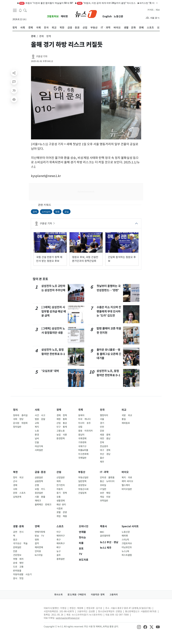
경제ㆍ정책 (62, 415)
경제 (35, 212)
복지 (37, 427)
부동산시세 (83, 489)
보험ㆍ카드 (40, 489)
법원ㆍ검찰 (40, 419)
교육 (37, 423)
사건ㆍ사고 (40, 415)
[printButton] (14, 99)
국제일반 (82, 458)
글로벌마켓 (105, 536)
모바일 (103, 485)
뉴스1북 (125, 551)
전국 (102, 410)
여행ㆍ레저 (18, 559)
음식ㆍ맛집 (18, 578)
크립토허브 (53, 16)
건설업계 (82, 493)
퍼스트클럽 (127, 555)
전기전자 (61, 485)
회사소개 (58, 595)
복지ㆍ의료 (127, 478)
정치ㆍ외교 (18, 478)
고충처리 (114, 595)
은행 (37, 485)
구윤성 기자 (42, 56)
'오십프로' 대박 (50, 371)
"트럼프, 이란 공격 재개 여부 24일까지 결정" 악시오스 (94, 3)
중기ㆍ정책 (62, 493)
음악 (37, 543)
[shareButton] (14, 73)
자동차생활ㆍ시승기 (22, 574)
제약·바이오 (127, 481)
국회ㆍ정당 (18, 419)
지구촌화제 (83, 454)
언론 (15, 551)
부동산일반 (83, 478)
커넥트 (151, 10)
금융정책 (39, 481)
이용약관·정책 (98, 595)
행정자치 (104, 415)
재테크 (38, 501)
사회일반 (39, 450)
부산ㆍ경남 (105, 454)
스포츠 (60, 526)
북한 (15, 472)
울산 (102, 458)
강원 (102, 431)
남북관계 (17, 497)
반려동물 (17, 571)
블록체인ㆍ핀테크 (43, 505)
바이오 (125, 472)
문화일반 (17, 547)
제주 (102, 462)
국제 (81, 410)
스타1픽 (125, 540)
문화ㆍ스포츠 (19, 493)
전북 (102, 442)
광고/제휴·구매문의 (77, 595)
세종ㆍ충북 (105, 435)
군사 (15, 481)
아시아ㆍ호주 (84, 423)
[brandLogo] (86, 14)
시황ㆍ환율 (40, 497)
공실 (67, 212)
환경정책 (61, 439)
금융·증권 (40, 472)
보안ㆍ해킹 (105, 493)
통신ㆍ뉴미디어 (107, 481)
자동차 (60, 489)
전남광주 (104, 446)
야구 (59, 532)
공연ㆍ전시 (18, 532)
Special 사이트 (130, 526)
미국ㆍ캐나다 (84, 419)
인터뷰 (38, 551)
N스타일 (39, 555)
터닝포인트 (127, 547)
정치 (15, 410)
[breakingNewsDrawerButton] (20, 10)
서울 (102, 419)
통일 (124, 419)
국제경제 (82, 439)
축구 (59, 540)
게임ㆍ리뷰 (105, 497)
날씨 (37, 439)
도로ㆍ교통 (18, 567)
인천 (102, 427)
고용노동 (61, 431)
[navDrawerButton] (15, 10)
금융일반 (39, 478)
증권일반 (39, 493)
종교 (15, 540)
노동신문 (118, 16)
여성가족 (39, 446)
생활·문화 (18, 526)
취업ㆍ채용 (62, 516)
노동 (37, 431)
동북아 (81, 415)
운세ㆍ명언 (18, 563)
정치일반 (17, 427)
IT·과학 (104, 472)
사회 (37, 410)
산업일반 (61, 478)
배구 (59, 547)
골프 (59, 555)
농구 (59, 551)
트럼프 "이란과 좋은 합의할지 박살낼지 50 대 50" (34, 3)
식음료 (60, 509)
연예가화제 (40, 532)
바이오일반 (127, 489)
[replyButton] (14, 82)
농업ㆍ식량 (62, 435)
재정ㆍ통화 (62, 419)
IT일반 (103, 489)
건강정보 (17, 555)
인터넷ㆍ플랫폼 (107, 478)
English (107, 16)
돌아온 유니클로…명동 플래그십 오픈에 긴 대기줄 (109, 354)
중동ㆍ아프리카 (85, 431)
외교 (124, 410)
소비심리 (46, 212)
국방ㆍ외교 (127, 415)
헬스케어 (126, 485)
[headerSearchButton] (25, 10)
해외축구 (61, 543)
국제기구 (82, 446)
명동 (57, 212)
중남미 (81, 435)
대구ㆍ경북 (105, 450)
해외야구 (61, 536)
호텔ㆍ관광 (62, 512)
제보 (158, 10)
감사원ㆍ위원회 (20, 423)
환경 (37, 435)
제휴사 (103, 526)
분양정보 (82, 485)
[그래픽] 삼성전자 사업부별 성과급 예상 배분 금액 (54, 311)
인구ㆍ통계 (62, 427)
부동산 (82, 472)
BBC (102, 532)
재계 (59, 481)
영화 (37, 540)
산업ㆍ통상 (62, 423)
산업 (59, 472)
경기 (102, 423)
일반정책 (82, 481)
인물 (37, 442)
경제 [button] (33, 36)
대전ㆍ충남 (105, 439)
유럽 (80, 427)
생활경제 (61, 501)
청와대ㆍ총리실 (20, 415)
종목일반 (61, 559)
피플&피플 (83, 450)
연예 (37, 526)
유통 (59, 497)
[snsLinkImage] (139, 627)
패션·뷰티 (61, 505)
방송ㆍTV (39, 536)
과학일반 (104, 501)
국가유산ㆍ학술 (20, 543)
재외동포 (126, 423)
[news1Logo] (26, 611)
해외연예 (39, 547)
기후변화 (82, 442)
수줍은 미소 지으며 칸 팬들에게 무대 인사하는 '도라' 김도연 (109, 311)
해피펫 (64, 16)
